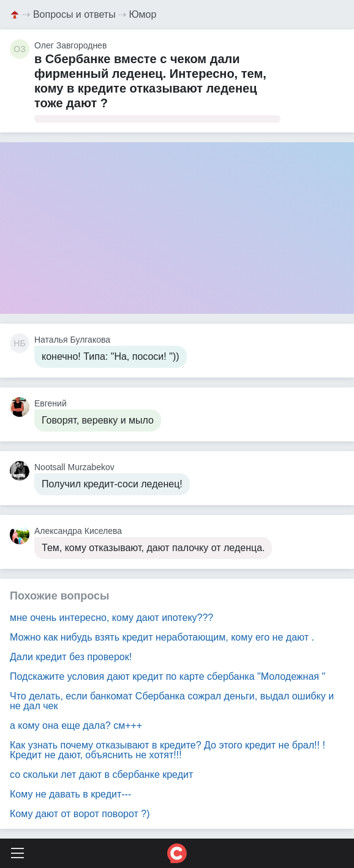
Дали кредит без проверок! (71, 657)
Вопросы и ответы (74, 14)
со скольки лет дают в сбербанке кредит (101, 775)
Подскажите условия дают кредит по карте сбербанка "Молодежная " (168, 676)
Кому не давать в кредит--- (70, 794)
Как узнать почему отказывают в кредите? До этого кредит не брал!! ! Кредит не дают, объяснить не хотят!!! (168, 750)
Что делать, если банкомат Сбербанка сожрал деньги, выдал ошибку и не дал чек (172, 701)
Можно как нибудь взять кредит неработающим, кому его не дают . (162, 637)
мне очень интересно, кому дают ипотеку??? (111, 618)
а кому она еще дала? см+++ (76, 725)
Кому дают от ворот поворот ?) (80, 814)
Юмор (143, 14)
